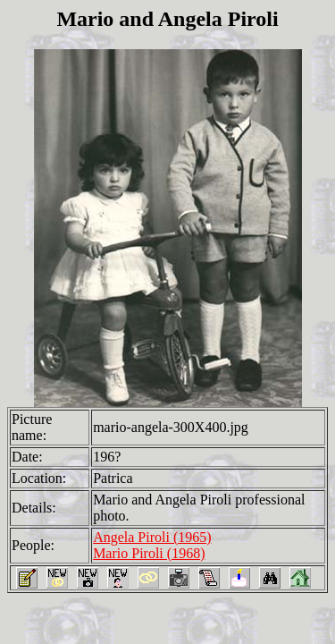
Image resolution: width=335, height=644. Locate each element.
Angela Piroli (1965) (152, 537)
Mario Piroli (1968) (149, 553)
